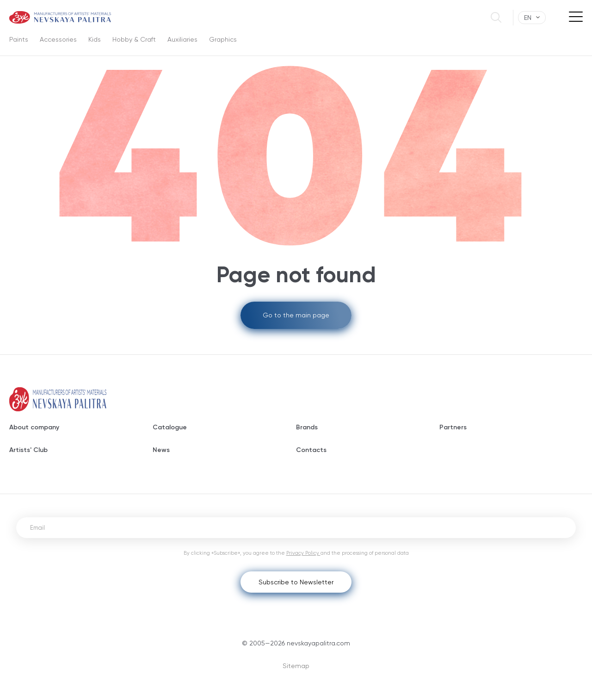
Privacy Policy (303, 553)
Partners (453, 427)
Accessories (58, 39)
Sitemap (296, 666)
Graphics (223, 39)
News (161, 450)
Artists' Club (28, 450)
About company (34, 427)
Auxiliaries (182, 39)
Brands (307, 427)
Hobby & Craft (134, 39)
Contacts (311, 450)
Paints (19, 39)
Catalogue (170, 427)
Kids (95, 39)
